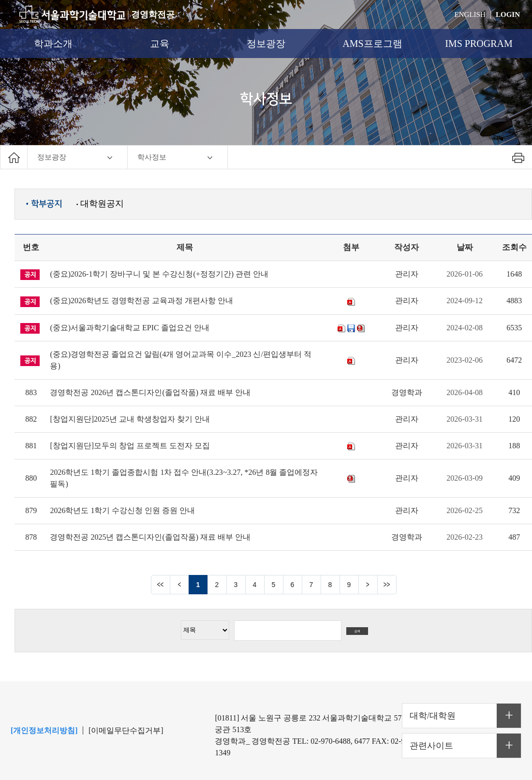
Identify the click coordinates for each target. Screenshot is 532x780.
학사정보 (152, 157)
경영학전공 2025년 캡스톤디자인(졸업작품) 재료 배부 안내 (150, 537)
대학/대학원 (433, 716)
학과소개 (53, 44)
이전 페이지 (179, 585)
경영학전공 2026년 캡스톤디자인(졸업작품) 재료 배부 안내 (150, 392)
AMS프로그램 (372, 44)
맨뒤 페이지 (387, 585)
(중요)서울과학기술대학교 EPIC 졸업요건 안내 (129, 328)
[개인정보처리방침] (44, 730)
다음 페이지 (368, 585)
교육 (160, 44)
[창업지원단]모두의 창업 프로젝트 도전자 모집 (130, 446)
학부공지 (44, 204)
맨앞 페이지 (161, 585)
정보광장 (266, 44)
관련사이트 (431, 746)
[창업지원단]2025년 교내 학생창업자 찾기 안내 (130, 419)
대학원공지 (100, 204)
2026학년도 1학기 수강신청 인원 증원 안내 (122, 510)
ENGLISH (470, 15)
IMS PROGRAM (479, 44)
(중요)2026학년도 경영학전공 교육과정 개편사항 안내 (141, 301)
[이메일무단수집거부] (126, 730)
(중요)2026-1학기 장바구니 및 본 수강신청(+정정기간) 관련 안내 (159, 274)
